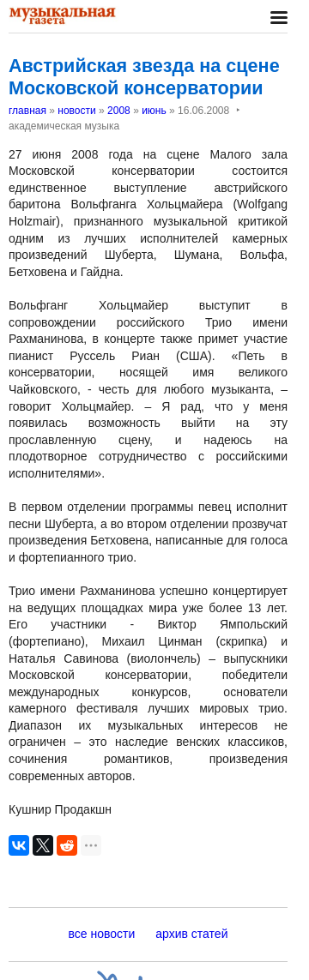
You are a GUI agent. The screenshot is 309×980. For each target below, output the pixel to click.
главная (27, 111)
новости (76, 111)
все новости (102, 934)
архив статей (191, 934)
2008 (119, 111)
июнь (154, 111)
